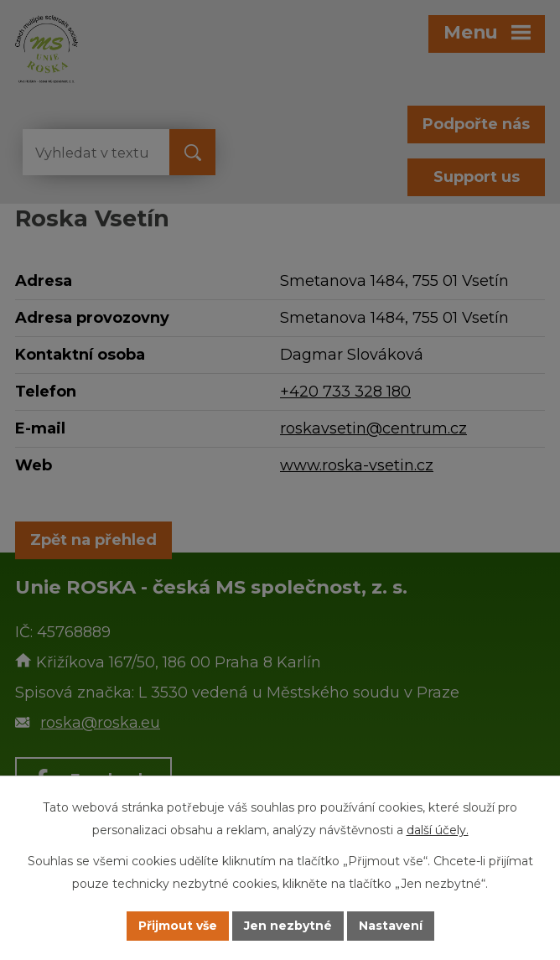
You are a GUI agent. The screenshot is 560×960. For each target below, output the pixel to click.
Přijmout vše (178, 926)
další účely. (438, 830)
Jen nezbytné (288, 926)
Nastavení (391, 926)
